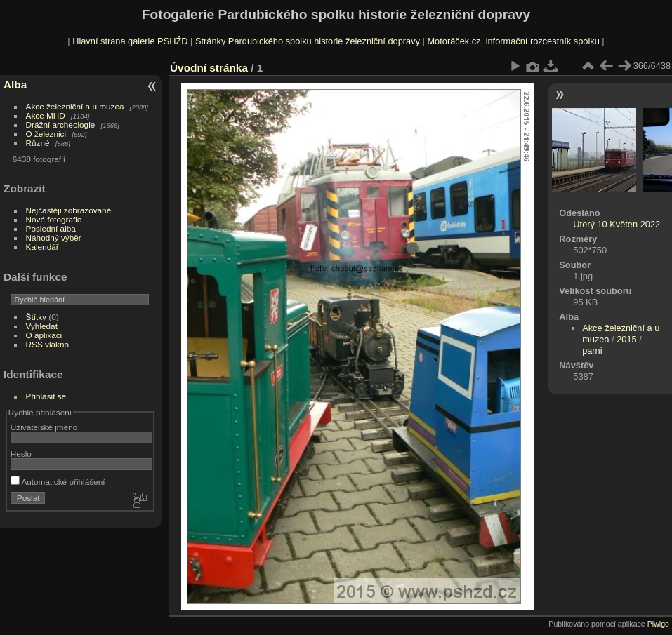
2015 (626, 339)
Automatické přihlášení (58, 482)
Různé (38, 143)
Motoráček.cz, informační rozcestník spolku (513, 41)
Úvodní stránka (209, 68)
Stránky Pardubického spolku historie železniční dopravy (308, 41)
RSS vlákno (47, 344)
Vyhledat (42, 326)
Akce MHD (46, 115)
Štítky (36, 317)
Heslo (21, 454)
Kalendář (42, 247)
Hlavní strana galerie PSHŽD (130, 41)
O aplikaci (44, 335)
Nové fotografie (54, 219)
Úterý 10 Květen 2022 (617, 224)
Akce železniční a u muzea (75, 106)
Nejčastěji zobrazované (69, 210)
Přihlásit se (46, 396)
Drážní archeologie (61, 125)
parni (592, 350)
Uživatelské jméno (44, 427)
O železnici (46, 134)
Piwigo (658, 624)
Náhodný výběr (54, 238)
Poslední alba (51, 228)
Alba (15, 85)
